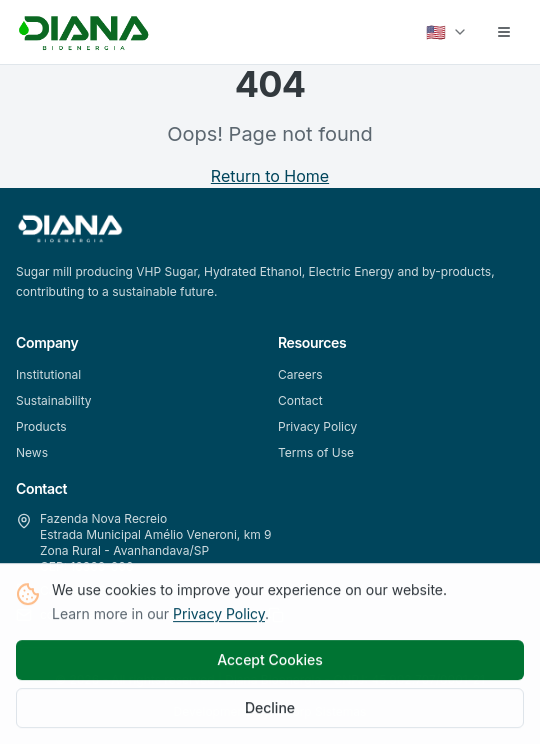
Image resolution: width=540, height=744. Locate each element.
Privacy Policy (219, 615)
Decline (270, 709)
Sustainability (54, 400)
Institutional (48, 374)
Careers (300, 374)
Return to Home (270, 176)
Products (41, 426)
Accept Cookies (270, 661)
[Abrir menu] (504, 32)
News (32, 452)
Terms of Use (316, 452)
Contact (300, 400)
